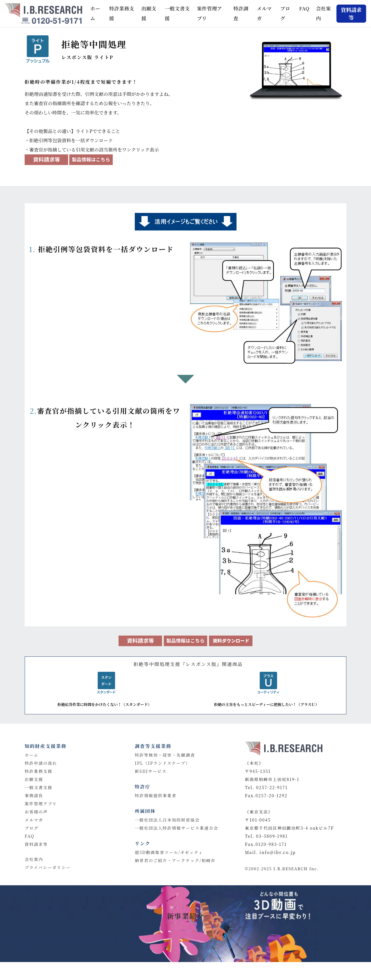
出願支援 (149, 13)
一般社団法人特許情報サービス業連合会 (177, 828)
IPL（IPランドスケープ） (162, 763)
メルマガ (264, 13)
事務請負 (34, 795)
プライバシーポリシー (48, 867)
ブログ (285, 13)
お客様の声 (36, 812)
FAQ (304, 8)
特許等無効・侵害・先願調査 (165, 755)
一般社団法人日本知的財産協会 (167, 820)
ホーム (98, 13)
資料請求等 (36, 844)
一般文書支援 (177, 13)
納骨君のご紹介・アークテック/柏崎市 (175, 860)
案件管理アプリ (210, 13)
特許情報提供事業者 (156, 795)
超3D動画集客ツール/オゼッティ (169, 852)
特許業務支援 (122, 13)
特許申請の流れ (41, 763)
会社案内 (323, 13)
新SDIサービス (151, 771)
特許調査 (241, 13)
